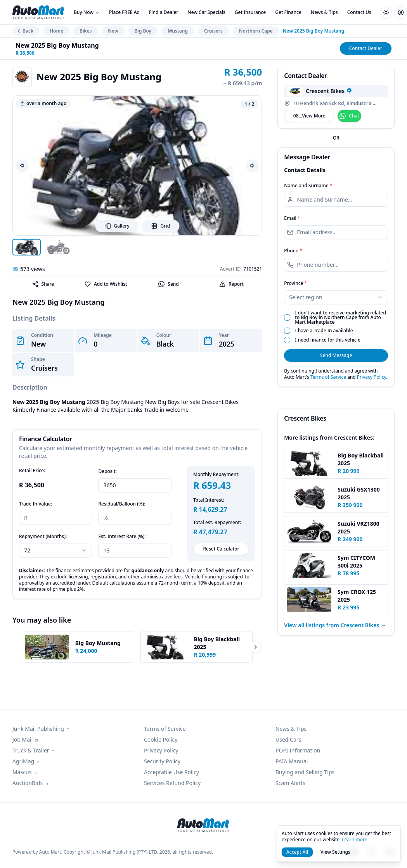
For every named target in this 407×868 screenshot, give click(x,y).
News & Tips (324, 12)
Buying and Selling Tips (305, 772)
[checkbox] (287, 318)
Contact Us (359, 12)
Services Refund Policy (172, 783)
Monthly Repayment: (216, 475)
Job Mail (26, 739)
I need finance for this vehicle (328, 340)
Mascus (25, 772)
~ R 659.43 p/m (243, 83)
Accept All (297, 852)
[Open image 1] (27, 247)
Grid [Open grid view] (161, 226)
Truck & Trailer (34, 750)
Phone (293, 251)
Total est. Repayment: (217, 523)
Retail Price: (32, 471)
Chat (349, 116)
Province (295, 283)
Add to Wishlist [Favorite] (106, 284)
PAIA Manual (292, 761)
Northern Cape (256, 31)
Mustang (178, 31)
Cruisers (213, 31)
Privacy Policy (371, 377)
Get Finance (288, 12)
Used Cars (288, 739)
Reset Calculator (221, 549)
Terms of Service (328, 377)
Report (231, 284)
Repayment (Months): (43, 536)
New (113, 31)
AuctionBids (31, 783)
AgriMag (26, 761)
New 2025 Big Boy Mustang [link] (313, 31)
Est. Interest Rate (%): (122, 536)
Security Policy (162, 761)
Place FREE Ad (124, 12)
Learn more (354, 840)
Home (56, 31)
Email (292, 218)
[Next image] (252, 166)
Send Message (336, 355)
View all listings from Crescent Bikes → (335, 625)
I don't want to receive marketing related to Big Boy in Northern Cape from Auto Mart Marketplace (340, 318)
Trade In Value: (36, 504)
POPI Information (298, 750)
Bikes (86, 31)
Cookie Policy (161, 739)
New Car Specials (206, 12)
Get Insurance (250, 12)
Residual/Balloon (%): (122, 504)
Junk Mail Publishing (41, 729)
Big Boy (143, 31)
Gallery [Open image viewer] (117, 226)
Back (24, 31)
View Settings (335, 852)
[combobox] (336, 297)
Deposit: (107, 471)
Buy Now (87, 12)
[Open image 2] (58, 247)
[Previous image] (22, 166)
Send (168, 284)
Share (43, 284)
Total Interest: (209, 500)
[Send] (169, 284)
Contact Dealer (366, 48)
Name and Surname (308, 186)
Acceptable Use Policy (171, 772)
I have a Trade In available (324, 331)
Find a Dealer (164, 12)
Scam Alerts (290, 783)
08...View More (309, 116)
